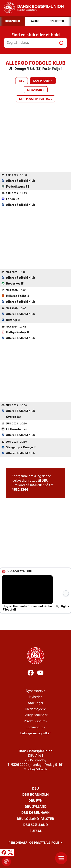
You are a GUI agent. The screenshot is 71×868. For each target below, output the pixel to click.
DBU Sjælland (35, 825)
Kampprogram (43, 81)
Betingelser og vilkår (35, 733)
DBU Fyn (35, 801)
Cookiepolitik (35, 727)
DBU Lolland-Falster (35, 819)
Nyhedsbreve (35, 691)
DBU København (35, 813)
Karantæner (36, 90)
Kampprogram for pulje (35, 99)
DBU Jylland (36, 807)
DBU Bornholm (35, 795)
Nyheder (35, 697)
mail (33, 485)
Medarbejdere (36, 709)
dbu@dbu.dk (38, 769)
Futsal (36, 831)
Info (22, 81)
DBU (35, 789)
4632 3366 (20, 490)
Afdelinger (36, 703)
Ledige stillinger (36, 715)
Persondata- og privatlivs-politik (35, 843)
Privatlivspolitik (36, 721)
